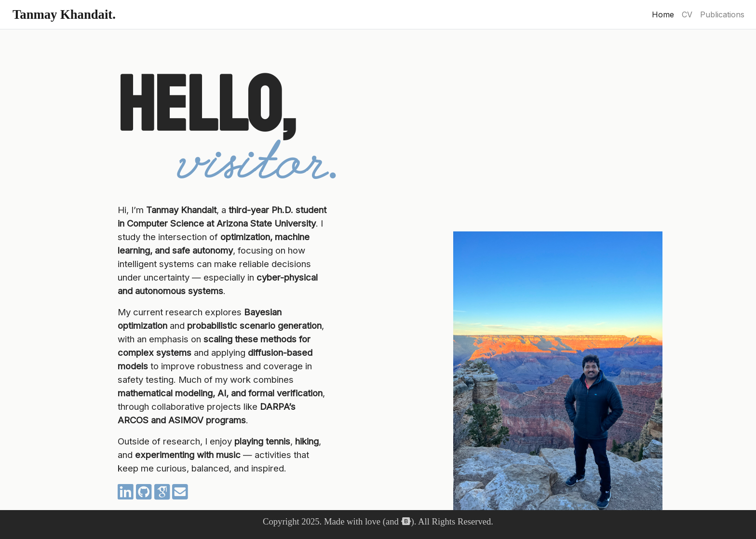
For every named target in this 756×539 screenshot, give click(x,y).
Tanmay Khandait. (64, 14)
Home (665, 14)
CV (687, 14)
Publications (722, 14)
